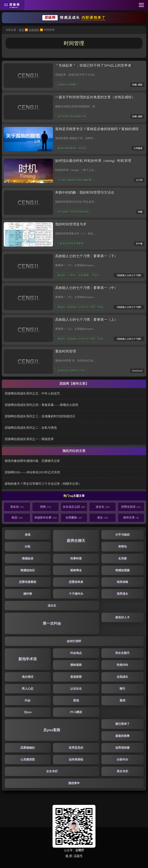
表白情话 (28, 677)
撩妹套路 (76, 665)
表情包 (122, 546)
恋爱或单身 (76, 582)
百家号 (78, 856)
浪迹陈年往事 (45, 518)
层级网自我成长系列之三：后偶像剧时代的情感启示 (40, 416)
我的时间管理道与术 (71, 224)
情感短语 (28, 558)
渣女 (103, 518)
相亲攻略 (122, 582)
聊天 (122, 689)
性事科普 (76, 558)
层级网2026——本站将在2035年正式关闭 (33, 472)
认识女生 (76, 689)
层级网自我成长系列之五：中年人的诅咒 (32, 393)
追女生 (103, 507)
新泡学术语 (28, 659)
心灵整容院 (28, 759)
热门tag (68, 496)
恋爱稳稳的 (28, 748)
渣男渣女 (122, 594)
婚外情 (28, 594)
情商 (45, 507)
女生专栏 (52, 771)
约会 (28, 700)
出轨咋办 (122, 759)
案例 (122, 700)
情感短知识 (28, 570)
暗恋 (17, 518)
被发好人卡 (122, 617)
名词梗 (122, 558)
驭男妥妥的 (76, 748)
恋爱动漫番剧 (28, 582)
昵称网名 (76, 570)
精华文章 (131, 518)
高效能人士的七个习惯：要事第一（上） (86, 320)
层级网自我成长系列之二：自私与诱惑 (31, 428)
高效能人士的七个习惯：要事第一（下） (86, 256)
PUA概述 (76, 712)
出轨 (28, 546)
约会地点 (76, 653)
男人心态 (28, 689)
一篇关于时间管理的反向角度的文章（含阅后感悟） (95, 97)
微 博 (69, 856)
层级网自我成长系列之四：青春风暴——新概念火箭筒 (42, 405)
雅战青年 (74, 783)
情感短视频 (122, 570)
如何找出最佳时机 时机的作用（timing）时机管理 (93, 161)
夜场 (76, 700)
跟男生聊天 (76, 541)
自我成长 (34, 30)
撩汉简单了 (122, 724)
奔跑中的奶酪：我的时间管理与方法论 (85, 193)
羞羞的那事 (122, 736)
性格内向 (122, 665)
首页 (21, 30)
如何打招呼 (74, 641)
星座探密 (76, 677)
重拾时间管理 (66, 351)
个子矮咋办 (76, 594)
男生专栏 (122, 771)
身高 (28, 535)
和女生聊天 (122, 653)
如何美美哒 (76, 759)
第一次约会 (52, 623)
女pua (28, 712)
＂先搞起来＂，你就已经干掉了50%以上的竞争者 (93, 65)
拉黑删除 (74, 518)
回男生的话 (131, 507)
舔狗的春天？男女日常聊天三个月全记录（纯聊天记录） (43, 484)
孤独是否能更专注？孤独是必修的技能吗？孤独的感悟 (97, 129)
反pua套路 (52, 730)
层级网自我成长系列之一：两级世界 (29, 439)
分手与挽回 (122, 535)
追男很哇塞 (122, 748)
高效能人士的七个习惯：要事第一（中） (86, 288)
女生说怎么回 (74, 507)
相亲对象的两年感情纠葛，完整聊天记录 (32, 461)
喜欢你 (17, 507)
